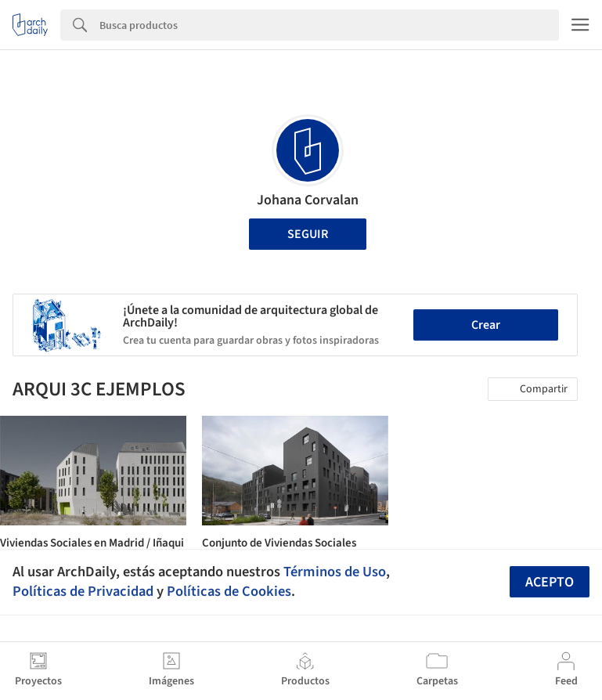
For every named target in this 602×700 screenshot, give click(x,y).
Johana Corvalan (308, 200)
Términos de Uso (335, 572)
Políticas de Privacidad (83, 591)
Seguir (308, 234)
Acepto (550, 582)
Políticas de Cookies (229, 591)
